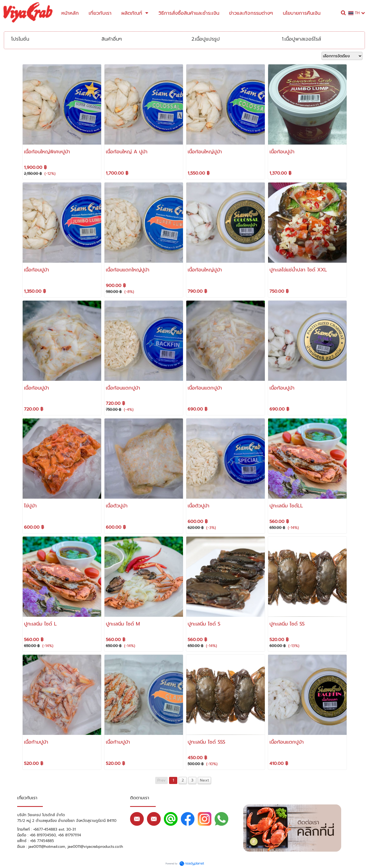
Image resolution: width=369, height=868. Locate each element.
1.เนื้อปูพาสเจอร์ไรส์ (301, 39)
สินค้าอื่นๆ (112, 39)
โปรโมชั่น (20, 39)
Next (204, 780)
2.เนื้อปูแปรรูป (206, 39)
